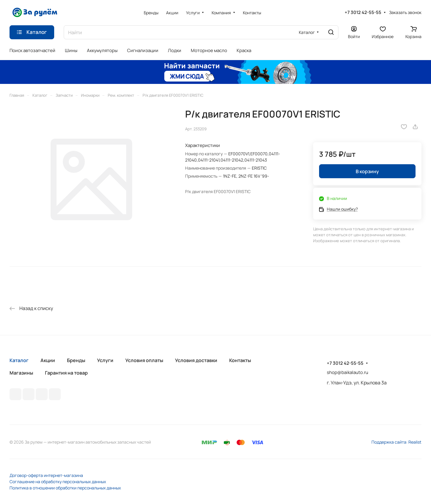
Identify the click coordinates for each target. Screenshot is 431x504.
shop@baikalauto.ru (348, 372)
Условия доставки (196, 360)
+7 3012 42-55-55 (363, 12)
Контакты (240, 360)
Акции (48, 360)
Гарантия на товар (66, 373)
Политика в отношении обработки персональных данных (65, 488)
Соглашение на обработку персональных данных (58, 482)
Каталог (19, 360)
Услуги (105, 360)
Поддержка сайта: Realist (396, 442)
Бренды (76, 360)
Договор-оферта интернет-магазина (46, 475)
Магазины (21, 373)
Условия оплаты (144, 360)
